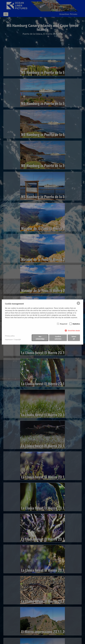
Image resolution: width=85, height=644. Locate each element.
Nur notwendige (40, 338)
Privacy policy (10, 336)
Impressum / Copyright (13, 340)
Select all (74, 338)
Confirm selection (58, 338)
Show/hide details (74, 331)
